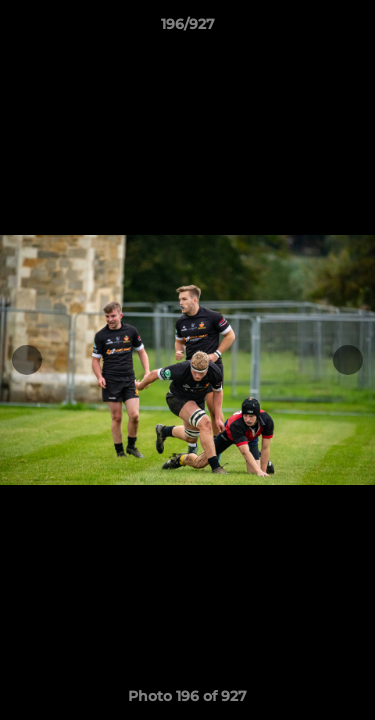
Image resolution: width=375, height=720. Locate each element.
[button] (351, 29)
